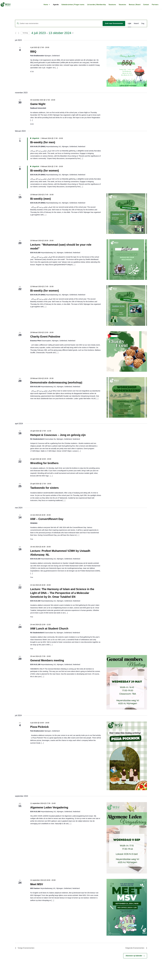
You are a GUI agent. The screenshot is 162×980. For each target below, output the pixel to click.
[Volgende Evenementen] (19, 33)
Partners (155, 5)
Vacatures (112, 5)
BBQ (33, 52)
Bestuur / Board (135, 5)
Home (46, 5)
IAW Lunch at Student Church (49, 629)
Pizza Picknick (39, 727)
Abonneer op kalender (134, 956)
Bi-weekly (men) (40, 199)
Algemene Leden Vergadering (49, 807)
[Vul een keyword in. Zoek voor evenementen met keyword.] (59, 23)
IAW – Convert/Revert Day (47, 519)
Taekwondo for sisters (44, 488)
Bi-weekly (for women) (45, 171)
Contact (146, 5)
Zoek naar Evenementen (114, 23)
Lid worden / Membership (96, 5)
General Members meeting (47, 660)
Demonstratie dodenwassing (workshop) (56, 382)
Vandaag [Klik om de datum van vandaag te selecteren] (25, 33)
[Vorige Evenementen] (16, 33)
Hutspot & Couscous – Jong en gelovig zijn (58, 435)
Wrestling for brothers (44, 463)
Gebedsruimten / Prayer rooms (73, 5)
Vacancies (122, 5)
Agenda (56, 5)
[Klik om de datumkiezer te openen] (52, 33)
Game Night (38, 104)
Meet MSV (37, 884)
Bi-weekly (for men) (43, 142)
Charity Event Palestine (45, 337)
